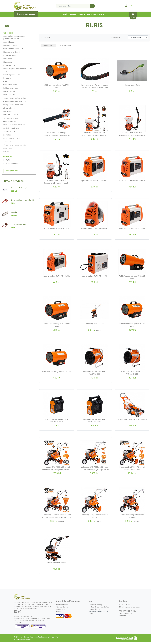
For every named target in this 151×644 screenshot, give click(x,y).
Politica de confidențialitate (99, 609)
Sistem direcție (9, 108)
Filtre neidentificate (11, 115)
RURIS (6, 81)
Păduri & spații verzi (11, 128)
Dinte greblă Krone (18, 224)
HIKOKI (6, 152)
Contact (101, 14)
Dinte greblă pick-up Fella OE (22, 200)
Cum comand (62, 607)
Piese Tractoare (10, 45)
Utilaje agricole (10, 75)
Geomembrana (10, 122)
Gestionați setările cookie (98, 613)
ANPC (90, 616)
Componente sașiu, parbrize (15, 145)
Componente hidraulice (13, 105)
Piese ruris (7, 111)
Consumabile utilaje (12, 49)
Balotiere (7, 78)
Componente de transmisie (15, 98)
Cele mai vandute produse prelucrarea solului (14, 37)
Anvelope (7, 142)
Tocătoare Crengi (11, 118)
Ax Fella (14, 212)
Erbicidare (8, 59)
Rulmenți (7, 95)
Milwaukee (8, 148)
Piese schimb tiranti (11, 52)
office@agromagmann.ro (130, 609)
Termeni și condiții (95, 607)
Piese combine (10, 91)
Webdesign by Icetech (23, 641)
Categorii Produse (26, 14)
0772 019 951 (125, 607)
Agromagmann (12, 163)
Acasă (65, 14)
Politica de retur (94, 611)
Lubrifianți (7, 65)
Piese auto (8, 62)
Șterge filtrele (66, 45)
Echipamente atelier (12, 88)
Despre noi (91, 14)
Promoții (81, 14)
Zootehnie (7, 135)
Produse (72, 14)
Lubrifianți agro (9, 55)
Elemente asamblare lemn (14, 125)
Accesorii (7, 132)
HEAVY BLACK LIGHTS (12, 138)
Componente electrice (13, 101)
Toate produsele (12, 171)
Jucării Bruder (9, 42)
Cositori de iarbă (10, 85)
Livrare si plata (62, 609)
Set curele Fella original (20, 188)
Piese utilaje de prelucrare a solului (17, 69)
